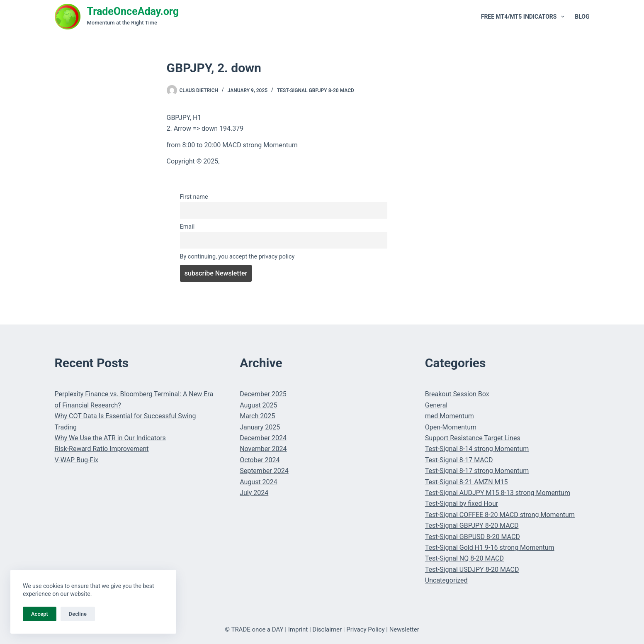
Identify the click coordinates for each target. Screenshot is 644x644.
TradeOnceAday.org (133, 11)
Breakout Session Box (457, 394)
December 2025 (263, 394)
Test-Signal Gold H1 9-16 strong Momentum (490, 548)
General (436, 405)
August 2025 (258, 405)
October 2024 (260, 460)
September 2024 (264, 471)
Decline (78, 614)
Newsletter (404, 629)
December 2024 (263, 438)
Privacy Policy (365, 629)
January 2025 (260, 427)
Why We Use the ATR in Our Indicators (110, 438)
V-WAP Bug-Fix (77, 460)
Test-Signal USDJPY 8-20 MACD (472, 570)
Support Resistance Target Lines (473, 438)
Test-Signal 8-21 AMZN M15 (467, 482)
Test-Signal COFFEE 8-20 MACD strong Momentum (500, 515)
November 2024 (263, 449)
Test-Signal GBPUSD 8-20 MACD (473, 537)
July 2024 (254, 493)
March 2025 (257, 416)
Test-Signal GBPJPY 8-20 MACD (316, 90)
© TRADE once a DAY (254, 629)
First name (194, 197)
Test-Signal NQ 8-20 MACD (464, 558)
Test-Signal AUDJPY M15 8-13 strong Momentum (498, 493)
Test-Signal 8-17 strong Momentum (477, 471)
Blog (582, 17)
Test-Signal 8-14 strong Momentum (477, 449)
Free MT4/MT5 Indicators (525, 17)
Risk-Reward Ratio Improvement (102, 449)
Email (187, 227)
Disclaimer (327, 629)
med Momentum (450, 416)
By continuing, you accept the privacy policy (237, 257)
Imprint (298, 629)
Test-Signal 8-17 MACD (459, 460)
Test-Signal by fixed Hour (462, 504)
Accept (40, 614)
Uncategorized (446, 580)
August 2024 (258, 482)
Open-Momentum (451, 427)
